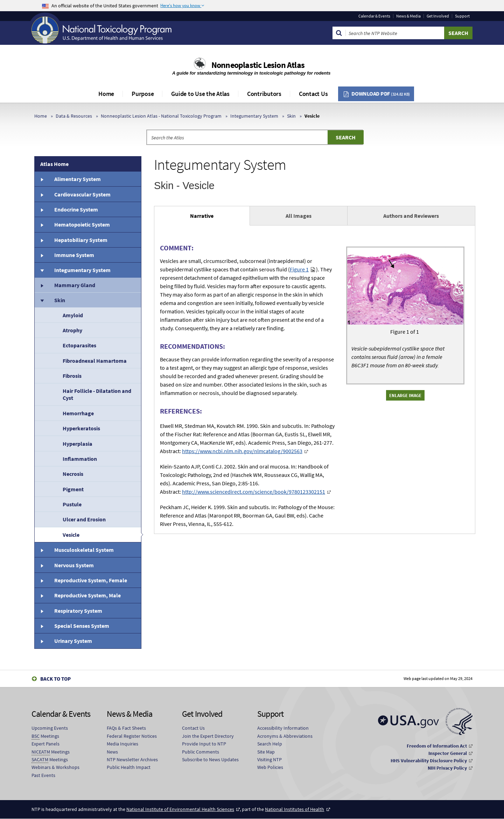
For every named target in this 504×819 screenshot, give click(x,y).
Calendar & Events (374, 16)
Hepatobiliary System (81, 240)
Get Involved (438, 16)
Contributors (264, 94)
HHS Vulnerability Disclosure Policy (429, 761)
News (112, 752)
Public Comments (201, 752)
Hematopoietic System (82, 224)
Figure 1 (299, 269)
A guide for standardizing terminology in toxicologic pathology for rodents (252, 73)
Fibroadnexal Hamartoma (95, 361)
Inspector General (448, 753)
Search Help (270, 744)
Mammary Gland (75, 285)
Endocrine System (76, 209)
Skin (291, 116)
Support (462, 16)
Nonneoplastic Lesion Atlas (258, 65)
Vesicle (71, 535)
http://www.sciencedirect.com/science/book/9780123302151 (254, 492)
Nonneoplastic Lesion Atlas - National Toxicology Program (161, 116)
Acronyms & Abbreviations (285, 736)
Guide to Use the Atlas (200, 94)
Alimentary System (78, 179)
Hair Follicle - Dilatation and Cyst (97, 394)
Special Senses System (82, 626)
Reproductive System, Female (91, 580)
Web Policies (270, 767)
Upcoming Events (50, 728)
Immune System (74, 255)
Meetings (45, 736)
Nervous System (74, 565)
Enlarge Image (405, 395)
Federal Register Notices (132, 736)
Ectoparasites (79, 345)
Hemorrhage (78, 413)
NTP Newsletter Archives (132, 759)
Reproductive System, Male (87, 595)
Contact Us (313, 94)
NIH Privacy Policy (447, 768)
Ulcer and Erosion (84, 519)
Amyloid (73, 315)
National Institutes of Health (295, 809)
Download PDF (381, 93)
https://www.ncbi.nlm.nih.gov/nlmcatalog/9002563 (242, 451)
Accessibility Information (283, 728)
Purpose (143, 94)
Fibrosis (72, 376)
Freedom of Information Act (437, 746)
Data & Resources (74, 116)
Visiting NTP (269, 759)
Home (106, 94)
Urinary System (73, 641)
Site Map (266, 752)
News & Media (408, 16)
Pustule (72, 504)
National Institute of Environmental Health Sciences (180, 809)
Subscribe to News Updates (210, 759)
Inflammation (80, 459)
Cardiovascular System (82, 194)
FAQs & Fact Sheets (126, 728)
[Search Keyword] (395, 33)
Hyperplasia (78, 444)
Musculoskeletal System (84, 550)
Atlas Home (54, 164)
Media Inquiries (122, 744)
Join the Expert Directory (208, 736)
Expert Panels (45, 744)
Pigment (73, 489)
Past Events (43, 775)
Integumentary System (254, 116)
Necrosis (73, 474)
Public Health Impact (129, 767)
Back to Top (55, 679)
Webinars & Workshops (55, 767)
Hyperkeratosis (81, 428)
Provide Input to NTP (204, 744)
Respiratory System (78, 611)
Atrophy (72, 330)
